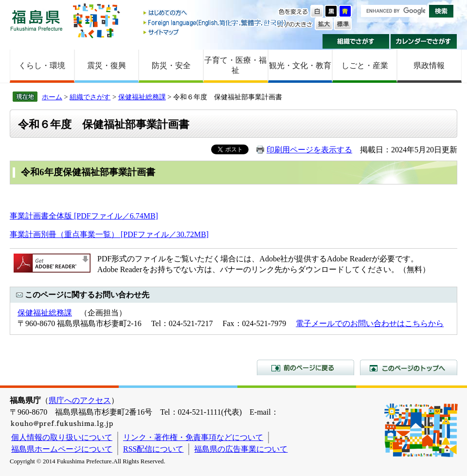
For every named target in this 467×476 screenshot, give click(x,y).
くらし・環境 (42, 65)
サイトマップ (216, 32)
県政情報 (429, 65)
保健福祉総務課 (142, 97)
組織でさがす (356, 41)
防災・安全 (171, 65)
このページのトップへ (409, 367)
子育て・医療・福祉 (235, 65)
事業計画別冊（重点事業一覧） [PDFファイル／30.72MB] (109, 234)
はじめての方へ (216, 13)
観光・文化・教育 (300, 65)
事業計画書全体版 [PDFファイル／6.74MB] (84, 216)
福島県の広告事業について (241, 449)
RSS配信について (153, 449)
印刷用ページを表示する (309, 150)
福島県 (36, 20)
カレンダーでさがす (424, 41)
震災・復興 (107, 65)
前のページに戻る (305, 367)
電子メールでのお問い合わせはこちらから (370, 323)
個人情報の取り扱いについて (62, 437)
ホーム (52, 97)
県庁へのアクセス (80, 400)
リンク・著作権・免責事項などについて (193, 437)
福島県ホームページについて (62, 449)
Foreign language (216, 23)
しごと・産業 (365, 65)
